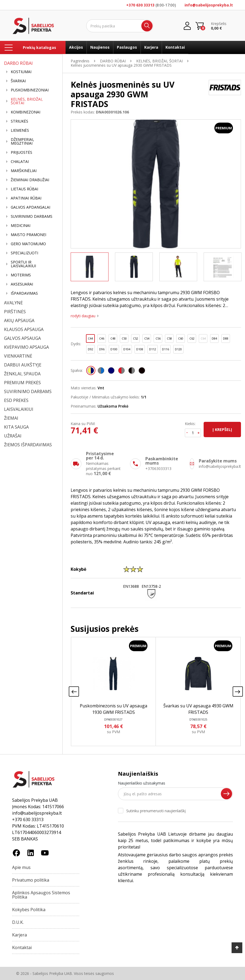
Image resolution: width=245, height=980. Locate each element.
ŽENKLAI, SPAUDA (22, 374)
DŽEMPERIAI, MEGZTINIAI (22, 141)
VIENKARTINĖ (18, 356)
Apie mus (21, 867)
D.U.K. (18, 922)
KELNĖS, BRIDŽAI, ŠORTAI (27, 101)
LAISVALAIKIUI (19, 409)
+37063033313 (158, 468)
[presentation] (74, 692)
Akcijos (76, 47)
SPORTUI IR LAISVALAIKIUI (23, 264)
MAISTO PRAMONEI (28, 235)
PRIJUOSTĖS (21, 152)
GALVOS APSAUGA (22, 338)
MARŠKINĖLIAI (24, 171)
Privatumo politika (31, 880)
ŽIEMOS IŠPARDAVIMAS (28, 445)
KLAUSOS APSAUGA (24, 329)
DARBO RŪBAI (18, 63)
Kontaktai (175, 47)
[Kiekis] (193, 433)
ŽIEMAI (11, 418)
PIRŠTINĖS (15, 312)
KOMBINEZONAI (26, 112)
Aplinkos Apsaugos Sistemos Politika (41, 895)
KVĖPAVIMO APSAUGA (26, 347)
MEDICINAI (21, 226)
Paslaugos (127, 47)
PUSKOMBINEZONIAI (30, 90)
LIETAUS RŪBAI (24, 189)
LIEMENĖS (20, 130)
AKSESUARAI (22, 284)
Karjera (151, 47)
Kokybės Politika (29, 910)
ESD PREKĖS (16, 400)
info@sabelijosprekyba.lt (209, 5)
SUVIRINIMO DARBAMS (32, 216)
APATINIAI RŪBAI (26, 198)
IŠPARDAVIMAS (24, 293)
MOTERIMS (21, 275)
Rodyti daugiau (83, 316)
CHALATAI (20, 162)
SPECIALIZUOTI (24, 253)
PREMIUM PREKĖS (22, 383)
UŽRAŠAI (13, 436)
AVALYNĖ (13, 303)
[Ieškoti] (120, 26)
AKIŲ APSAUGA (19, 320)
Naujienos (100, 47)
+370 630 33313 (140, 5)
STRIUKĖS (19, 121)
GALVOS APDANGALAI (30, 207)
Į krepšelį (222, 430)
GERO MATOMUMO (28, 244)
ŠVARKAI (18, 81)
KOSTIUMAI (21, 72)
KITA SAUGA (16, 427)
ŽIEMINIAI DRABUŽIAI (30, 180)
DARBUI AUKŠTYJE (23, 365)
